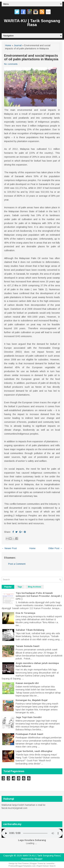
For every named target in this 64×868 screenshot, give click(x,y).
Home (8, 45)
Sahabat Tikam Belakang (30, 630)
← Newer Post (9, 548)
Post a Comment (17, 564)
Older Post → (55, 548)
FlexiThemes (23, 863)
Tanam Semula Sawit (28, 646)
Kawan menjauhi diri (27, 683)
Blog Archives (35, 587)
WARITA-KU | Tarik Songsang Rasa (32, 23)
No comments (11, 64)
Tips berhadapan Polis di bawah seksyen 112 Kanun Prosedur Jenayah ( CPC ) (39, 596)
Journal (18, 45)
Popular (8, 587)
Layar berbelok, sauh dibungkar (34, 751)
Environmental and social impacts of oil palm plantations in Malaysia (31, 57)
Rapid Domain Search (46, 866)
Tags (20, 587)
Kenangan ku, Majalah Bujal (32, 700)
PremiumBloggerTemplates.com (22, 866)
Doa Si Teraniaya (25, 613)
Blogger (39, 859)
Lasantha (50, 863)
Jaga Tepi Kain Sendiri (29, 717)
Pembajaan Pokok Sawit (29, 734)
